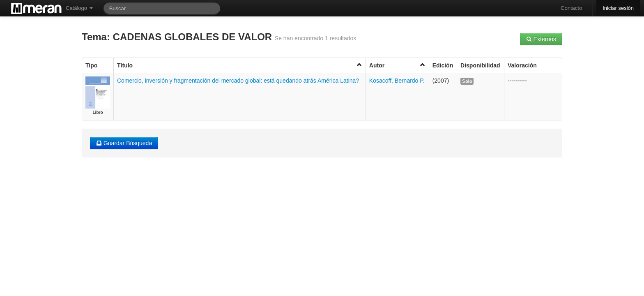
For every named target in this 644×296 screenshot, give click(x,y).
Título (240, 65)
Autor (397, 65)
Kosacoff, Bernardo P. (397, 81)
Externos (541, 39)
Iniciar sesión (618, 8)
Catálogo (79, 8)
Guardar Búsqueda (124, 143)
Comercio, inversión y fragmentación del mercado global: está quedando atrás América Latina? (238, 81)
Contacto (571, 8)
